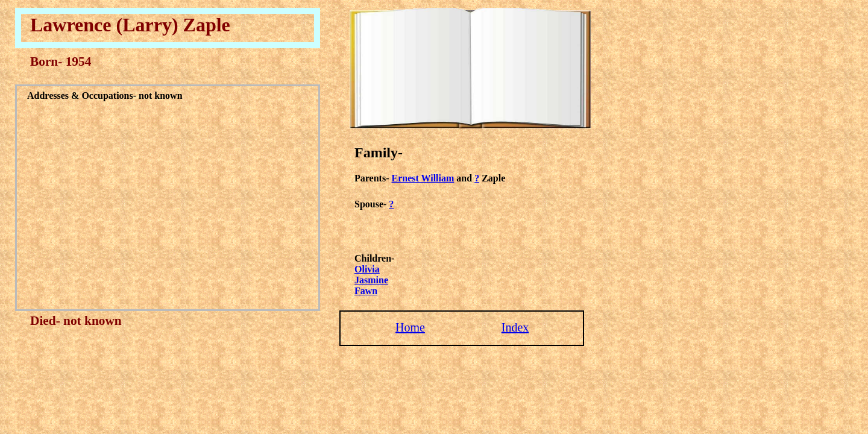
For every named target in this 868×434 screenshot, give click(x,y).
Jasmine (371, 280)
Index (515, 327)
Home (410, 327)
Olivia (367, 269)
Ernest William (423, 178)
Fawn (366, 291)
